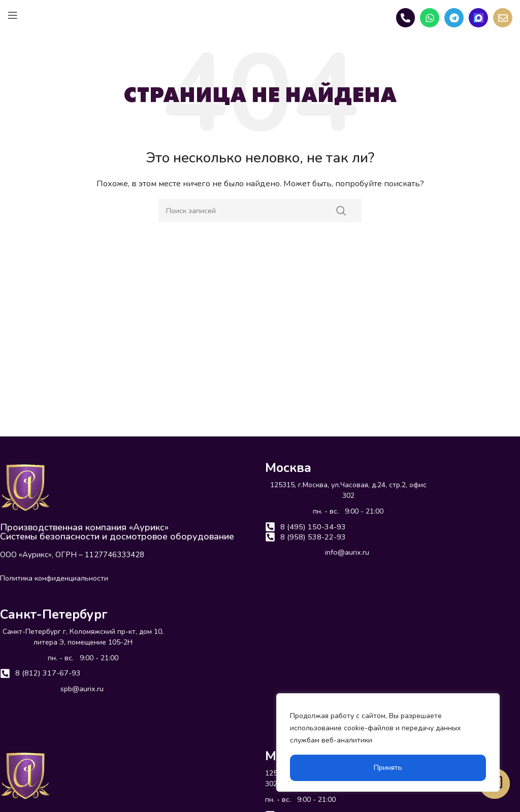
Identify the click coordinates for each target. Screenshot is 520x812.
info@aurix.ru (347, 555)
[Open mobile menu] (13, 15)
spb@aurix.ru (82, 690)
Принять (388, 768)
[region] (388, 742)
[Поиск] (260, 211)
